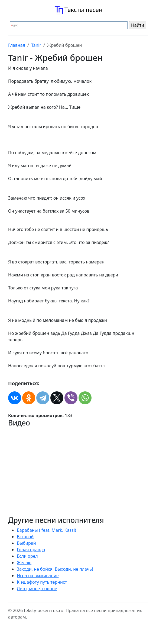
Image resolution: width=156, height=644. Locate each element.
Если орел (27, 556)
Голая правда (31, 550)
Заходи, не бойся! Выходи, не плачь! (55, 569)
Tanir (36, 45)
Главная (17, 45)
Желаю (24, 563)
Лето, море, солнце (37, 589)
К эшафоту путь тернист (42, 582)
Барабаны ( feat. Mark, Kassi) (46, 530)
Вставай (25, 537)
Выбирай (26, 543)
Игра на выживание (38, 576)
